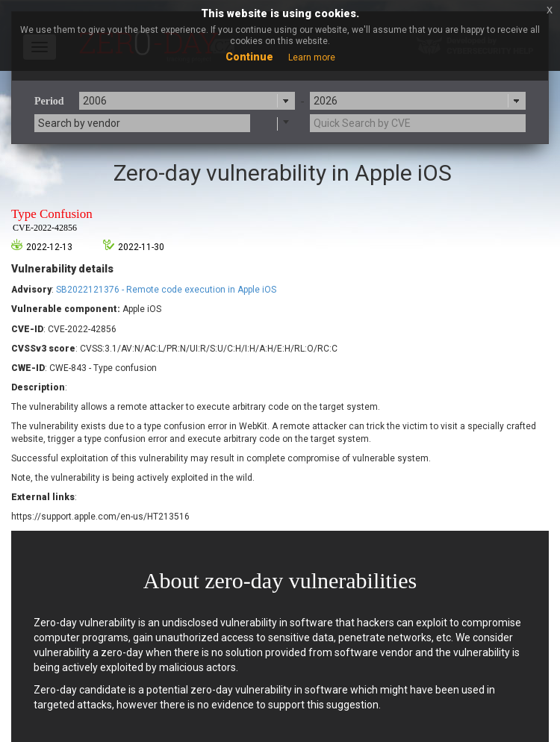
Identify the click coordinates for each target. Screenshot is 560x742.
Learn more (312, 57)
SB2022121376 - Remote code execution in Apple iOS (166, 290)
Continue (249, 57)
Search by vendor (79, 123)
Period (49, 101)
